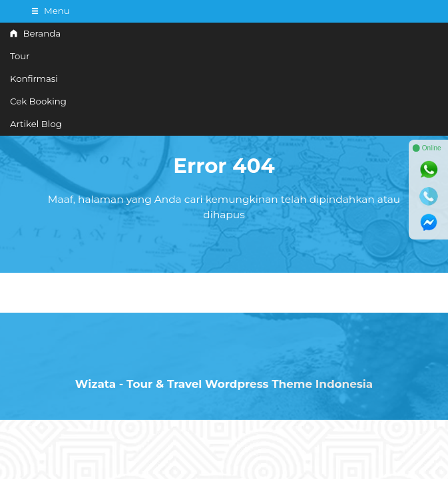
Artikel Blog (36, 124)
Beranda (35, 33)
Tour (20, 56)
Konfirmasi (34, 79)
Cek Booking (38, 101)
